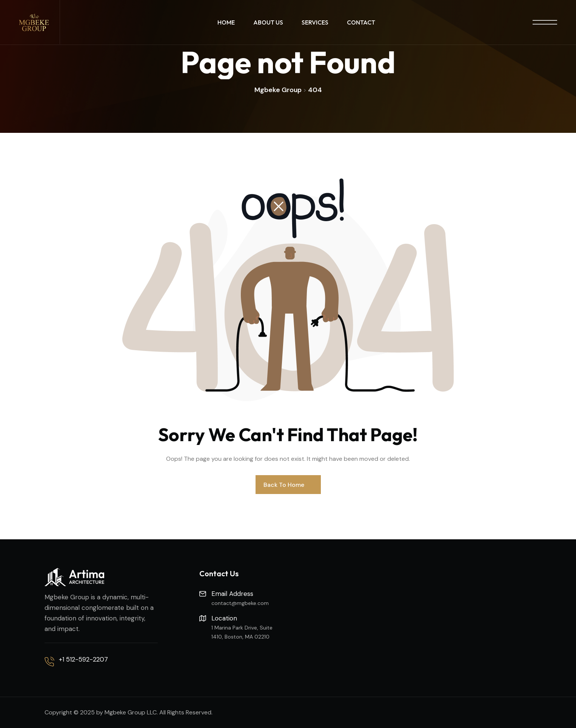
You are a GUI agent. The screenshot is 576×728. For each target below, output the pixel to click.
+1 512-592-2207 (83, 659)
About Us (268, 22)
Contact (361, 22)
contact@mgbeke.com (240, 603)
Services (315, 22)
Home (226, 22)
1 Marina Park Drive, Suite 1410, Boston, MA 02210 (242, 632)
